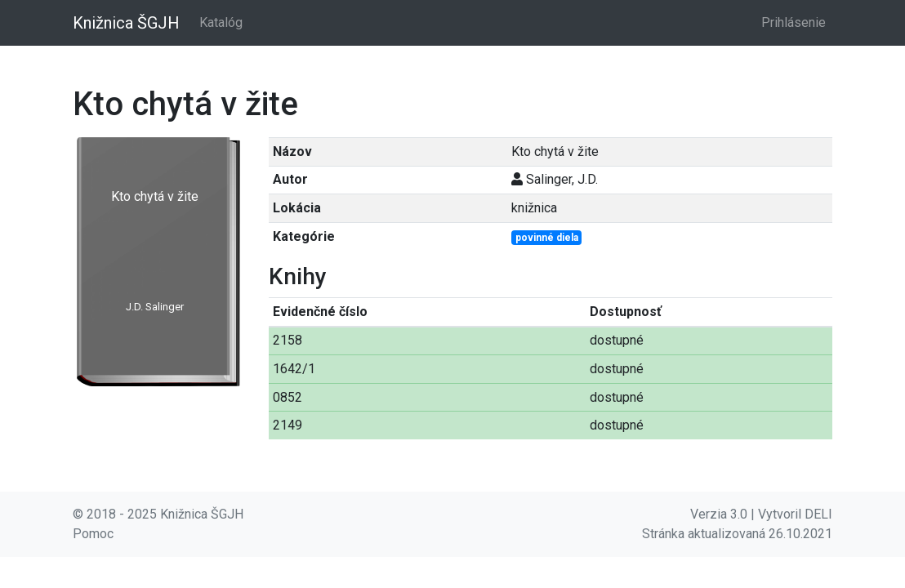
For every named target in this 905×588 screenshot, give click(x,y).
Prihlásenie (794, 22)
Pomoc (93, 534)
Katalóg (221, 22)
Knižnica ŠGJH (126, 23)
